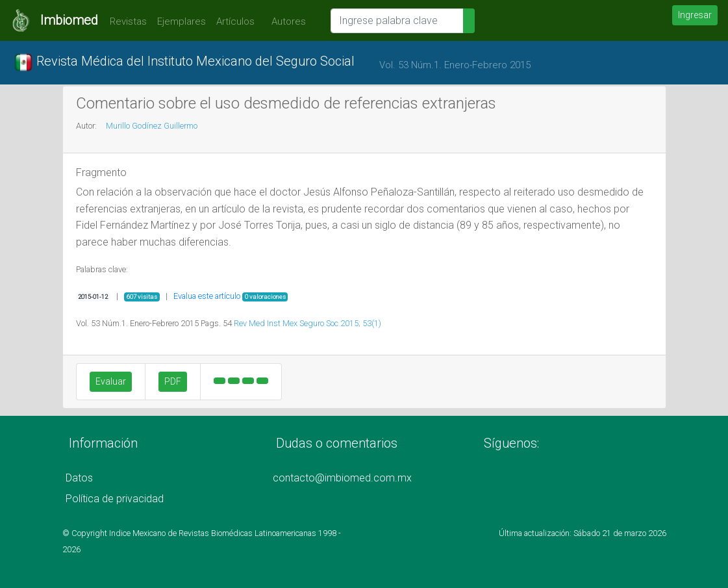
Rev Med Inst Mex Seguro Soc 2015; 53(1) (308, 323)
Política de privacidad (115, 499)
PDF (173, 381)
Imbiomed (69, 20)
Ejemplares (182, 21)
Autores (285, 21)
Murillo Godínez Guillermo (152, 126)
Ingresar (695, 15)
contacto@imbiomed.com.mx (342, 478)
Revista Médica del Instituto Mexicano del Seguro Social (184, 62)
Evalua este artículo (207, 296)
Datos (79, 478)
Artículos (235, 21)
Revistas (125, 21)
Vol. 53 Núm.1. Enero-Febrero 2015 (455, 65)
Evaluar (111, 381)
